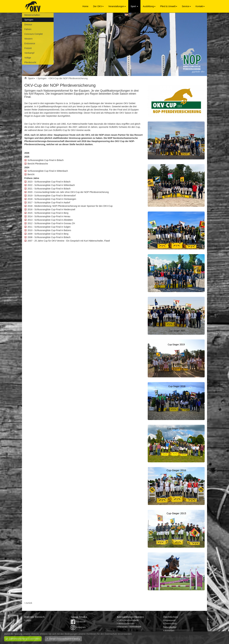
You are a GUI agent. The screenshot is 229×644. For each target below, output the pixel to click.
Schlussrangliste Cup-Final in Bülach (46, 160)
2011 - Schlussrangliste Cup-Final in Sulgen (49, 227)
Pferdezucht (30, 62)
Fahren (28, 29)
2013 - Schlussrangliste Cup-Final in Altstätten (50, 220)
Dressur (28, 24)
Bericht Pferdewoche (38, 164)
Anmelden (169, 631)
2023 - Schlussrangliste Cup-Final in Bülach (49, 182)
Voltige (28, 58)
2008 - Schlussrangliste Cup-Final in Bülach (49, 237)
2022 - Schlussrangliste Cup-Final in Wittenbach (51, 185)
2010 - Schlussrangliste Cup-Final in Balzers (49, 230)
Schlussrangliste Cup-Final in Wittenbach (48, 171)
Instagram (78, 627)
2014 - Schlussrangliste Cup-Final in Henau (49, 216)
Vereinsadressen (126, 623)
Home (85, 6)
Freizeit (28, 48)
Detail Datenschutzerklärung (63, 639)
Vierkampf (29, 53)
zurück (29, 603)
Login (29, 620)
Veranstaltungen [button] (117, 6)
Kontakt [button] (200, 6)
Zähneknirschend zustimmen (23, 639)
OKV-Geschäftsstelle (128, 620)
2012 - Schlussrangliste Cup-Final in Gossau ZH (51, 223)
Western (28, 39)
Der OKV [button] (98, 6)
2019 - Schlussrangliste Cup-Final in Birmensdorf (52, 196)
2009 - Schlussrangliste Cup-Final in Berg (48, 234)
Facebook (78, 622)
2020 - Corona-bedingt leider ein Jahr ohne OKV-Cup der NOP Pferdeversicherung (68, 192)
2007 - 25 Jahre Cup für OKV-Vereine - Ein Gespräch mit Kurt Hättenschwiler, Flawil (69, 241)
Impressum (170, 620)
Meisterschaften (32, 15)
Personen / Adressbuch (130, 627)
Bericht (31, 174)
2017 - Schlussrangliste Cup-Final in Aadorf (49, 203)
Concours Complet (34, 34)
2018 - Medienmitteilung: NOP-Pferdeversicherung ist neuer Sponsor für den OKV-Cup (70, 206)
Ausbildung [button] (149, 6)
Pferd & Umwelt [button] (169, 6)
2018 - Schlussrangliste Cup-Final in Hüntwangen (52, 199)
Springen (29, 20)
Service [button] (186, 6)
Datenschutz (171, 623)
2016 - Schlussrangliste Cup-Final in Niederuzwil (51, 209)
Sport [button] (134, 6)
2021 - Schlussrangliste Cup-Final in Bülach (49, 189)
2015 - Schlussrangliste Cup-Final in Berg (48, 213)
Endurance (30, 43)
